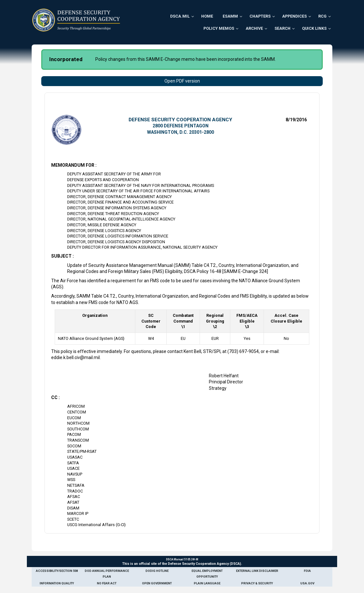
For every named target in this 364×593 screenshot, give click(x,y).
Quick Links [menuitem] (314, 28)
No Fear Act (107, 583)
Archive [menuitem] (254, 28)
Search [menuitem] (282, 28)
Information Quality (57, 583)
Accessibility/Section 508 (57, 571)
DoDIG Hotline (157, 571)
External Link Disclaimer (257, 571)
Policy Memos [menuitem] (219, 28)
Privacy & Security (257, 583)
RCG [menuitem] (322, 16)
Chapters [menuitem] (260, 16)
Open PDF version (182, 81)
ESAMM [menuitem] (230, 16)
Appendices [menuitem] (294, 16)
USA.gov (307, 583)
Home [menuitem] (207, 16)
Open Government (157, 583)
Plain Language (207, 583)
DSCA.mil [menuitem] (180, 16)
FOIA (307, 571)
